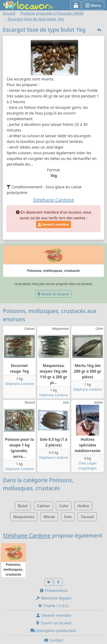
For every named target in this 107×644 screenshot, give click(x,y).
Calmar (44, 506)
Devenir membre (53, 224)
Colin (64, 506)
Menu (93, 5)
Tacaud (87, 517)
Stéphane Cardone (19, 384)
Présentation (53, 591)
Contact (53, 640)
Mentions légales (53, 598)
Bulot (23, 506)
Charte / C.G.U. (53, 606)
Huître (83, 506)
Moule (49, 517)
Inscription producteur (53, 631)
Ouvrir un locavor (53, 294)
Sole (68, 517)
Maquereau (24, 517)
